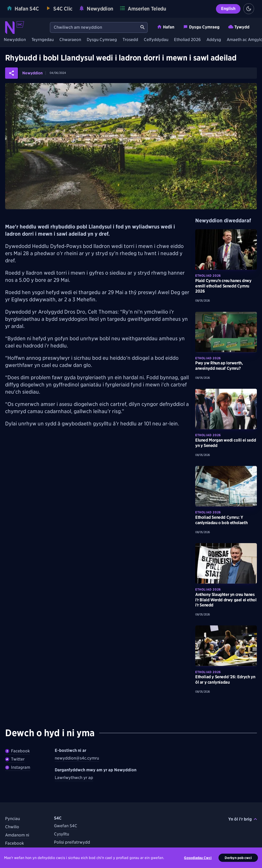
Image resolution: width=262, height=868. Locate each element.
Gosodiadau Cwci (198, 858)
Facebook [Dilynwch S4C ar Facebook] (15, 843)
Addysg (214, 40)
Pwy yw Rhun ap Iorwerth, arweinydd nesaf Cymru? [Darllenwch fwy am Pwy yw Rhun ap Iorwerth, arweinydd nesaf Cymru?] (219, 366)
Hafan (166, 27)
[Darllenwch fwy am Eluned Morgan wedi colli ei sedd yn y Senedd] (226, 409)
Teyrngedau (43, 40)
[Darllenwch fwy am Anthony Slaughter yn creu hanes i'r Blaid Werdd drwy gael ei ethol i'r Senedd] (226, 563)
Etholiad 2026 (187, 40)
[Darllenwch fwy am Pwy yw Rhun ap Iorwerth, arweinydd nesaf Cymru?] (226, 332)
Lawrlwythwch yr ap (74, 778)
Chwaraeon (70, 40)
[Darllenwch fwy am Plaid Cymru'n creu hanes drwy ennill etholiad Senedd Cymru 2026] (226, 250)
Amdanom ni (17, 835)
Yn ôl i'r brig (243, 819)
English (228, 9)
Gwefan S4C (66, 826)
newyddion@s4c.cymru (77, 758)
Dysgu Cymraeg (201, 27)
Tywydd (239, 27)
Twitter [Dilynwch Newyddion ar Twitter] (15, 759)
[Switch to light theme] (249, 9)
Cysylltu (62, 834)
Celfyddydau (156, 40)
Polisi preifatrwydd (72, 842)
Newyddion (15, 40)
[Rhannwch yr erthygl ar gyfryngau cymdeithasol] (12, 73)
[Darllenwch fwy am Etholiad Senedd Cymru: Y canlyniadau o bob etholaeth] (226, 486)
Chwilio (12, 827)
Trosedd (130, 40)
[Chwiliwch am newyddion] (94, 27)
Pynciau (13, 819)
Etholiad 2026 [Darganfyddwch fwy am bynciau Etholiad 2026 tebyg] (208, 276)
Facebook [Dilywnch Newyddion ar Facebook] (18, 751)
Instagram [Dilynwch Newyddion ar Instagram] (18, 767)
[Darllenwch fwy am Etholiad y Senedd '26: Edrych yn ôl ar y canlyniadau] (226, 646)
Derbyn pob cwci (238, 858)
